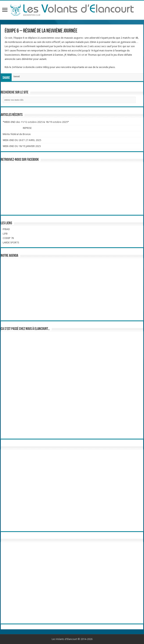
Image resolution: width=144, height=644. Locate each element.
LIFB (5, 234)
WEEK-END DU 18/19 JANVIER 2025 (22, 146)
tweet (17, 76)
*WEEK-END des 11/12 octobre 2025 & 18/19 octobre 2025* (36, 122)
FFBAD (6, 229)
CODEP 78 (8, 238)
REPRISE (27, 128)
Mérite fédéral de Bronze (17, 134)
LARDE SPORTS (11, 243)
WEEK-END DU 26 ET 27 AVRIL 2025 (22, 140)
